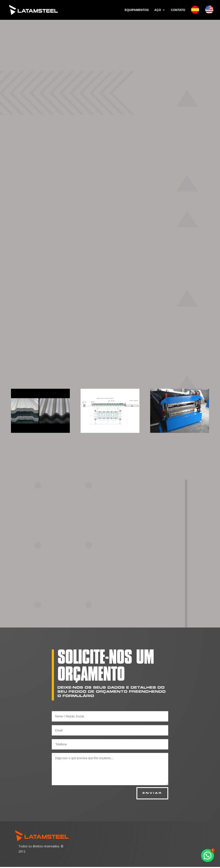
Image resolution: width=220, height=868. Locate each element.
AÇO (158, 10)
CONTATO (178, 10)
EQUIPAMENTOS (137, 10)
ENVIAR (151, 794)
